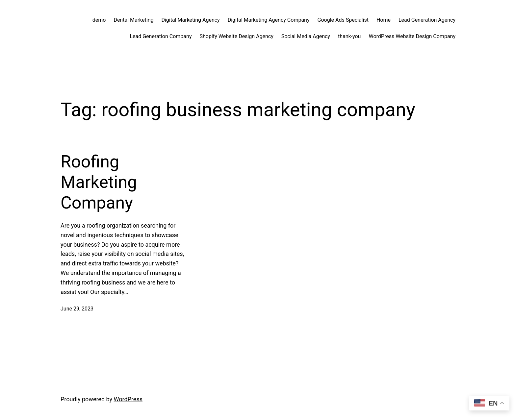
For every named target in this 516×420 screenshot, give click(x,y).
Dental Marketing (133, 20)
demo (99, 20)
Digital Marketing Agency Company (269, 20)
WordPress (128, 399)
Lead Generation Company (161, 36)
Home (384, 20)
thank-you (349, 36)
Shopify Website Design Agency (236, 36)
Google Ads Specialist (343, 20)
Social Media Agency (306, 36)
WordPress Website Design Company (412, 36)
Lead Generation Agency (427, 20)
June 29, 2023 (77, 309)
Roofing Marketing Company (99, 182)
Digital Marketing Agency (190, 20)
